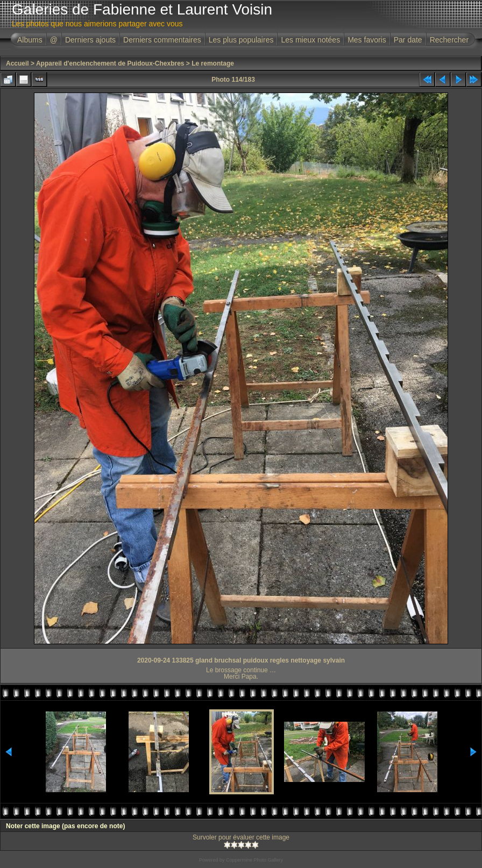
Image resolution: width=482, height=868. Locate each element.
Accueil (17, 63)
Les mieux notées (310, 40)
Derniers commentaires (162, 40)
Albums (30, 40)
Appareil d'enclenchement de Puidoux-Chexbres (110, 63)
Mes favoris (367, 40)
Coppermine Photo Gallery (254, 860)
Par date (408, 40)
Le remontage (213, 63)
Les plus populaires (241, 40)
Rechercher (449, 40)
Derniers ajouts (90, 40)
